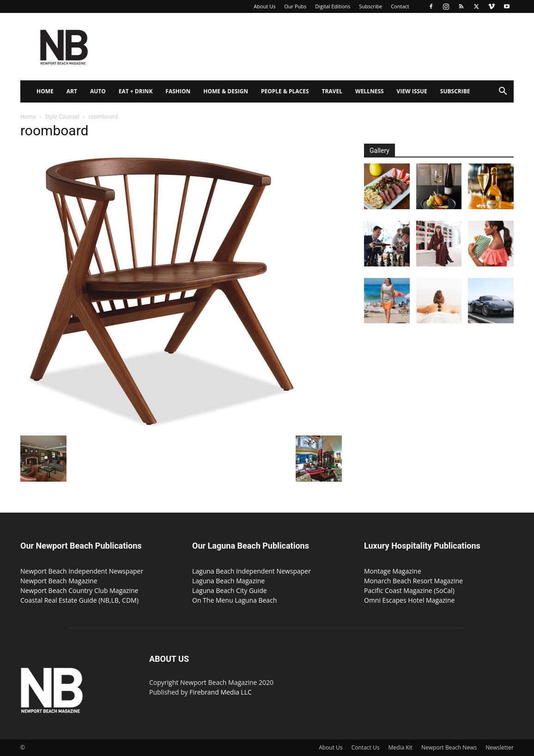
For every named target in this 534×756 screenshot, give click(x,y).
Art (72, 91)
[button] (503, 92)
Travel (332, 91)
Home (45, 91)
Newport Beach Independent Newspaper (82, 571)
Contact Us (366, 747)
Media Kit (400, 747)
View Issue (412, 91)
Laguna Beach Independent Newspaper (252, 571)
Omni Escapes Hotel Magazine (409, 600)
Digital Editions (333, 6)
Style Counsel (62, 117)
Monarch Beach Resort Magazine (413, 581)
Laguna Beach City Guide (230, 590)
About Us (264, 6)
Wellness (370, 91)
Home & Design (226, 91)
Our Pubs (295, 6)
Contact (400, 6)
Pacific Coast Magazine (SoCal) (409, 590)
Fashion (178, 91)
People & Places (285, 91)
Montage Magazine (393, 571)
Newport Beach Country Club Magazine (79, 590)
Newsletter (500, 747)
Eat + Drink (136, 91)
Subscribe (370, 6)
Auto (98, 91)
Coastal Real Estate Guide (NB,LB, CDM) (79, 600)
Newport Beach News (449, 747)
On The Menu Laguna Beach (234, 600)
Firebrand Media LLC (221, 692)
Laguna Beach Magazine (228, 581)
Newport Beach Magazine (59, 581)
